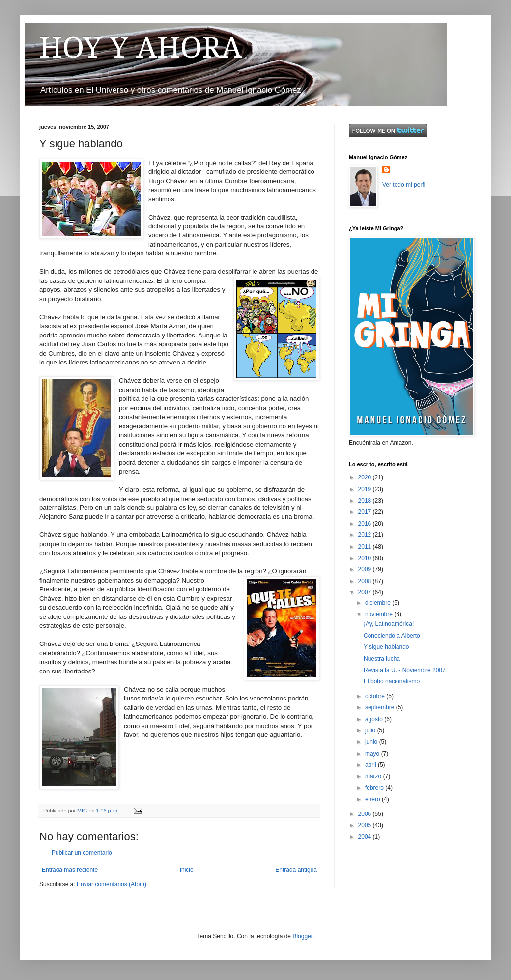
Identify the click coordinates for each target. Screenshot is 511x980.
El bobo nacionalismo (392, 681)
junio (372, 742)
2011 (366, 547)
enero (373, 799)
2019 (366, 489)
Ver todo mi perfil (404, 185)
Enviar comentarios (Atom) (112, 884)
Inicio (187, 870)
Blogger (302, 936)
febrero (375, 788)
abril (371, 765)
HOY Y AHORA (141, 48)
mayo (373, 754)
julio (371, 730)
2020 (366, 477)
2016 (366, 524)
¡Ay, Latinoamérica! (389, 624)
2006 (366, 814)
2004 (366, 837)
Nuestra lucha (382, 659)
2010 (366, 558)
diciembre (379, 603)
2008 (366, 581)
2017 (366, 512)
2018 (366, 501)
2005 (366, 825)
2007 (366, 592)
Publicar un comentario (82, 853)
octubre (376, 696)
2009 (366, 569)
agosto (375, 719)
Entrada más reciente (70, 870)
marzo (374, 776)
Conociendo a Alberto (392, 636)
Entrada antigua (296, 870)
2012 (366, 535)
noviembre (380, 614)
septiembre (381, 707)
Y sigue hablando (386, 647)
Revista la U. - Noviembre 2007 (405, 670)
